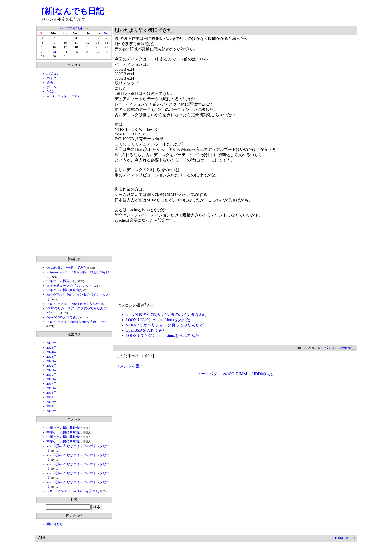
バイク (51, 78)
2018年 (51, 379)
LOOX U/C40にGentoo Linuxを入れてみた (76, 322)
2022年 (51, 361)
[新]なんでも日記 (73, 11)
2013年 (51, 402)
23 (54, 52)
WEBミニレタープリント (65, 96)
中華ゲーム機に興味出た (64, 290)
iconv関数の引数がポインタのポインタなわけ (166, 314)
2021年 (51, 365)
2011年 (51, 411)
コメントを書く (130, 366)
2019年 (51, 375)
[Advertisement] (74, 177)
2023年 (51, 356)
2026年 (51, 343)
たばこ (51, 92)
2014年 (51, 397)
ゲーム (51, 87)
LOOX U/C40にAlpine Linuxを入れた (73, 304)
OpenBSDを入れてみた (63, 317)
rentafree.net (345, 538)
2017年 (51, 384)
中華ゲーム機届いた (61, 281)
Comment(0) (347, 348)
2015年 (51, 393)
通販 (50, 83)
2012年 (51, 406)
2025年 (51, 347)
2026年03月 (74, 28)
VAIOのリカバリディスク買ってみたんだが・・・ (171, 325)
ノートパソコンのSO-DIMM (222, 374)
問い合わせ (55, 524)
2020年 (51, 370)
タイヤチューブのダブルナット (69, 286)
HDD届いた (262, 374)
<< (62, 28)
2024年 (51, 352)
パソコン (53, 73)
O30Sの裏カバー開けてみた (67, 267)
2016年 (51, 388)
